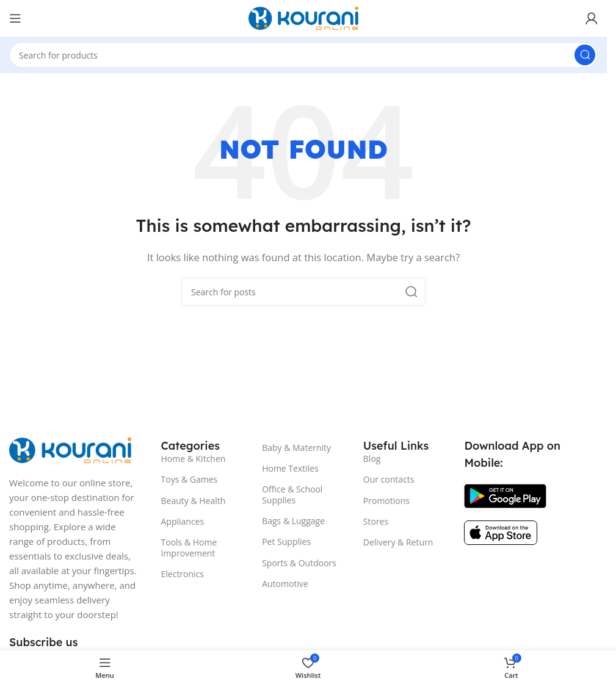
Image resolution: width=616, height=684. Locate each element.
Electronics (183, 574)
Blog (372, 459)
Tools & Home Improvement (189, 548)
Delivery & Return (398, 542)
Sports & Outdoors (299, 563)
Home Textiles (290, 468)
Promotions (386, 501)
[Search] (303, 55)
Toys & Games (190, 479)
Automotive (285, 584)
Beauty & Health (194, 501)
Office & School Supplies (292, 495)
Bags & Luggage (293, 521)
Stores (376, 521)
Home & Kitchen (194, 459)
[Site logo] (303, 17)
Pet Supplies (286, 542)
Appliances (183, 521)
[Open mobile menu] (15, 18)
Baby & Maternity (296, 448)
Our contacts (389, 479)
